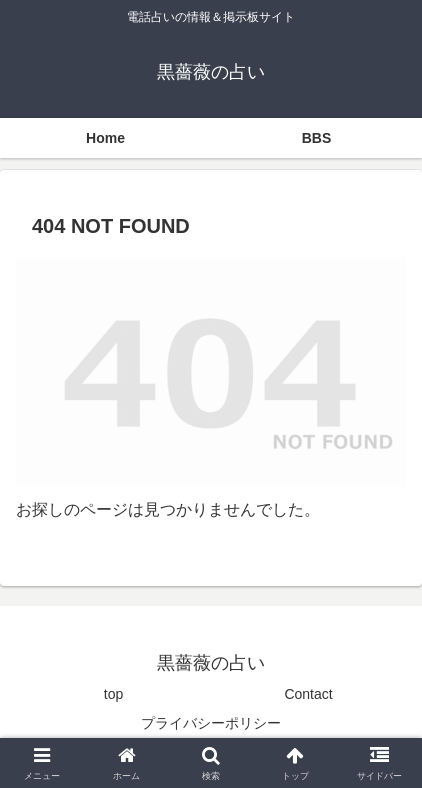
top (113, 694)
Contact (308, 694)
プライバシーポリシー (211, 723)
